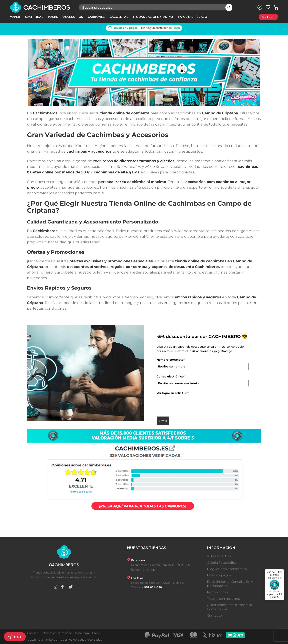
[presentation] (187, 404)
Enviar (163, 421)
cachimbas (103, 161)
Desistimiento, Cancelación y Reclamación (230, 584)
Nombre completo (171, 360)
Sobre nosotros (219, 556)
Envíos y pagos (219, 575)
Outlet (268, 17)
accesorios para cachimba (210, 182)
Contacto (214, 615)
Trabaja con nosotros (223, 599)
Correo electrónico (171, 376)
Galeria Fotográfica (222, 563)
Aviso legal (82, 633)
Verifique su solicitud (173, 393)
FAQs (96, 633)
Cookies (32, 633)
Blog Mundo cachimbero (227, 569)
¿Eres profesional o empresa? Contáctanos (230, 607)
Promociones (218, 592)
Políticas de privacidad (56, 633)
